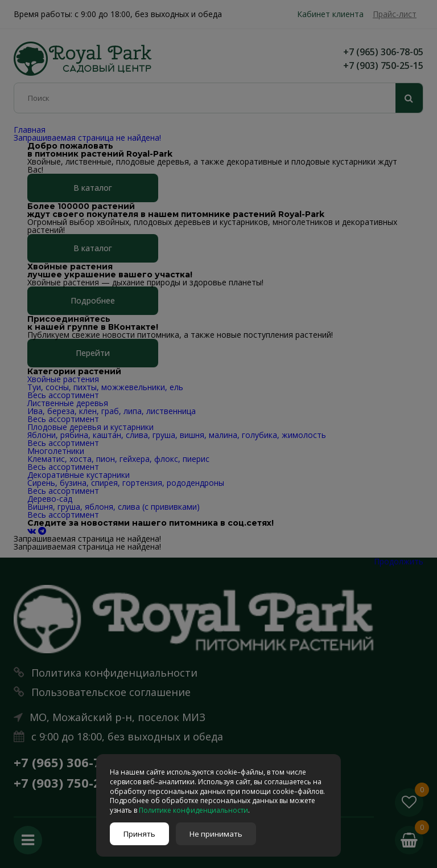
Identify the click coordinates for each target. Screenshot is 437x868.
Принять (139, 834)
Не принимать (216, 834)
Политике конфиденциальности (193, 810)
